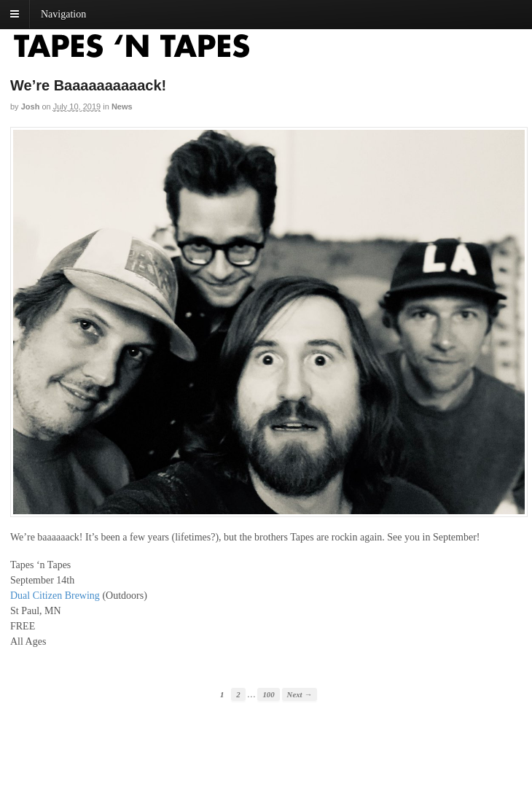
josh (31, 106)
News (122, 106)
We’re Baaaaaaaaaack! (88, 85)
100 (268, 694)
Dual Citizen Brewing (55, 596)
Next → (300, 694)
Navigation (63, 14)
